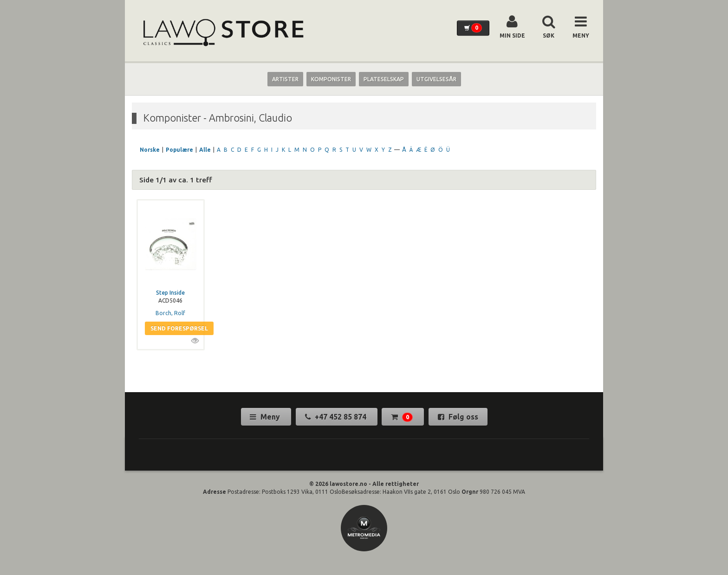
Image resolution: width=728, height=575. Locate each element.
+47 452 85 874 (337, 417)
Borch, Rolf (170, 313)
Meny (266, 417)
